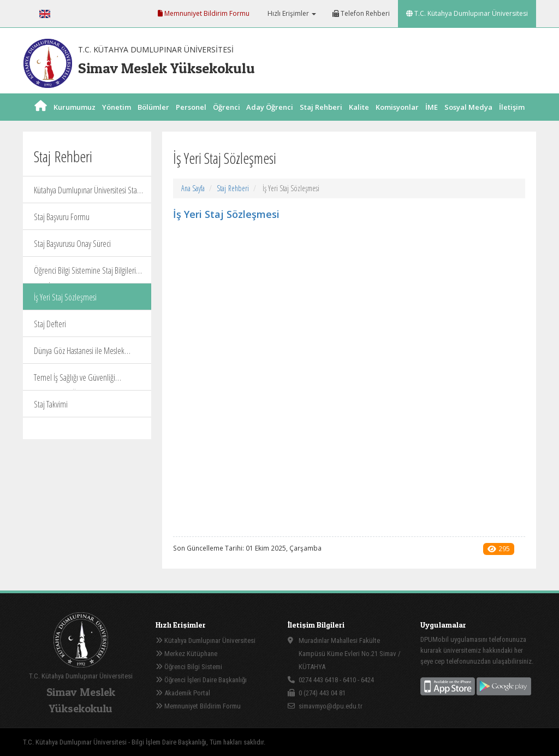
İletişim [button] (512, 119)
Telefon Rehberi (361, 13)
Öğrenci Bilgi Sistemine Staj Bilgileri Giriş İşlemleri (85, 274)
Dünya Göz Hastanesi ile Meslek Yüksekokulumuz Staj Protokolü (79, 354)
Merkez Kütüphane (186, 654)
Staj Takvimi (51, 404)
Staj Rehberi (233, 188)
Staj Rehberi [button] (321, 119)
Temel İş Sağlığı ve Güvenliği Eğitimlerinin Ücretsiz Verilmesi (78, 381)
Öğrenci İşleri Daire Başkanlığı (201, 680)
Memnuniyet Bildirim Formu (204, 13)
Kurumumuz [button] (75, 119)
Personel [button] (191, 119)
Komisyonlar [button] (397, 119)
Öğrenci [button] (227, 119)
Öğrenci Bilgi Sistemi (189, 667)
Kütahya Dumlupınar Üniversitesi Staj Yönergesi (86, 194)
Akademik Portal (183, 693)
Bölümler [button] (153, 119)
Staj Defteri (50, 324)
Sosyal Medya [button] (468, 119)
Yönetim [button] (117, 119)
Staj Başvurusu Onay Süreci (72, 244)
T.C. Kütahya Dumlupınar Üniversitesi (467, 13)
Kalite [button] (359, 119)
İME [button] (432, 119)
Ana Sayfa (193, 188)
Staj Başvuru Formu (62, 217)
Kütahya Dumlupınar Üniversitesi (206, 640)
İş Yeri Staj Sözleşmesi (65, 297)
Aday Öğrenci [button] (270, 119)
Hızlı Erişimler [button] (291, 13)
